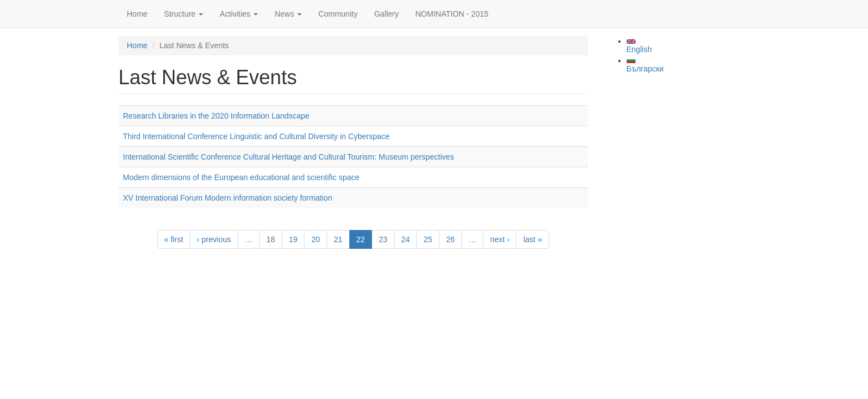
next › (500, 239)
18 (271, 239)
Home (137, 14)
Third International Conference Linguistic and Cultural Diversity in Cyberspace (256, 136)
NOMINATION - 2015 (452, 14)
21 (338, 239)
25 (428, 239)
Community (338, 14)
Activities (239, 14)
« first (174, 239)
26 (451, 239)
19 (293, 239)
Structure (184, 14)
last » (532, 239)
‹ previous (214, 239)
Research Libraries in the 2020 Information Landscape (216, 116)
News (288, 14)
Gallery (386, 14)
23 (383, 239)
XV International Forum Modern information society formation (228, 198)
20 (316, 239)
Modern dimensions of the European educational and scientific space (241, 177)
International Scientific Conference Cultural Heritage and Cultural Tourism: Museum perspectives (288, 157)
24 (406, 239)
